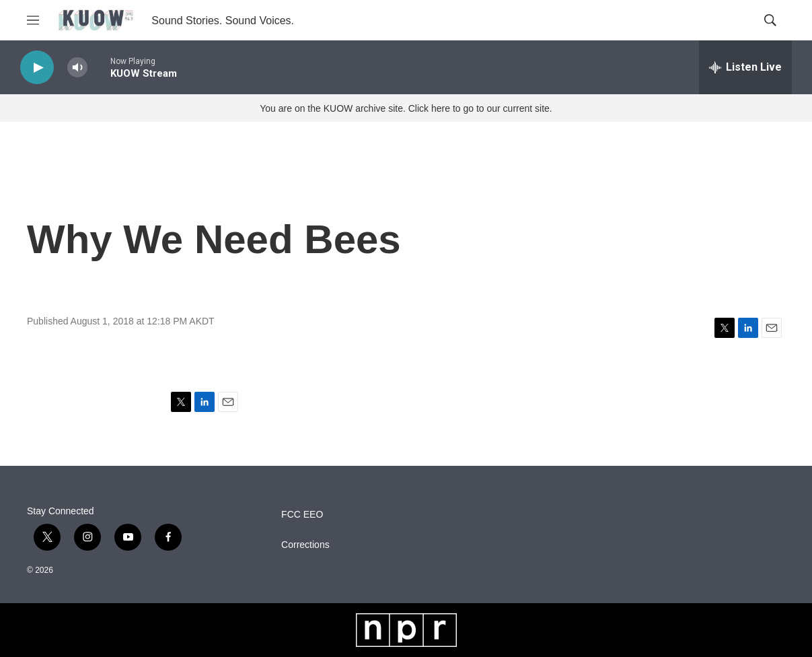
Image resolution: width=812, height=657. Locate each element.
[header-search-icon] (770, 20)
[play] (37, 68)
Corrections (305, 545)
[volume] (77, 68)
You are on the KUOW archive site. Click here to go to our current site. (406, 108)
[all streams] (745, 67)
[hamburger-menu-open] (33, 20)
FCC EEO (302, 515)
